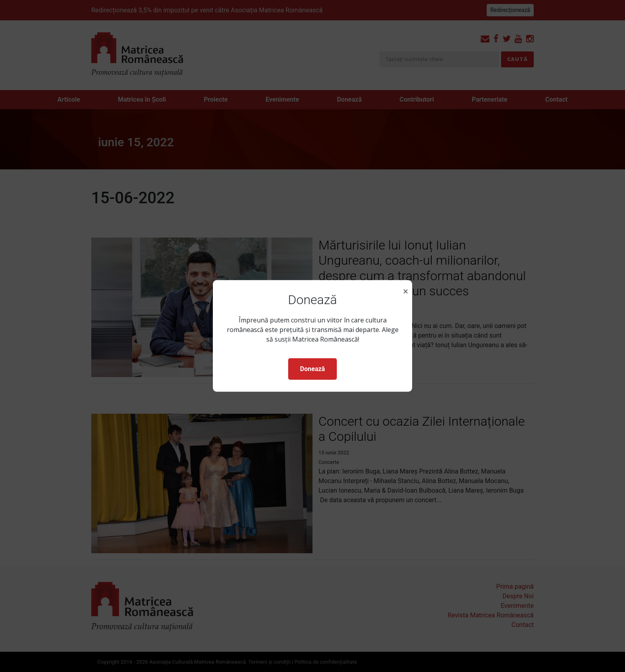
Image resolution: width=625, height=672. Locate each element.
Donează (312, 369)
